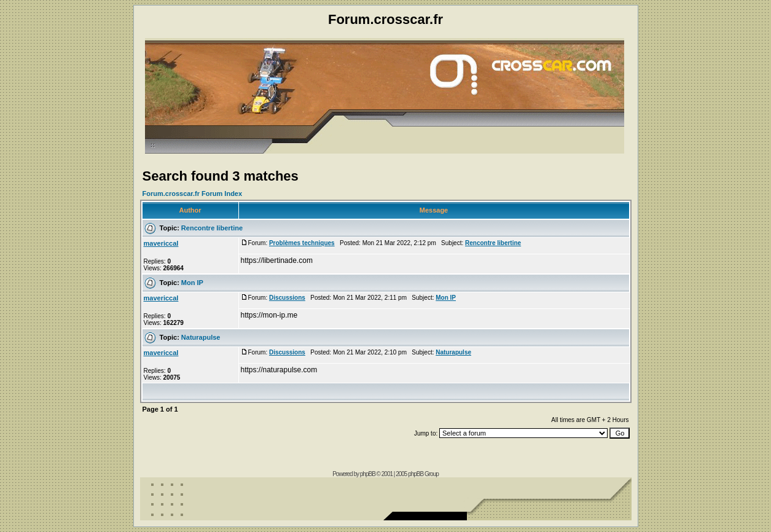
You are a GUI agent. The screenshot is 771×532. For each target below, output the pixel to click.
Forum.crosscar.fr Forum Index (193, 194)
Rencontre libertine (212, 228)
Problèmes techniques (302, 243)
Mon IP (192, 283)
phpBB (368, 474)
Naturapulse (201, 337)
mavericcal (161, 243)
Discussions (287, 298)
